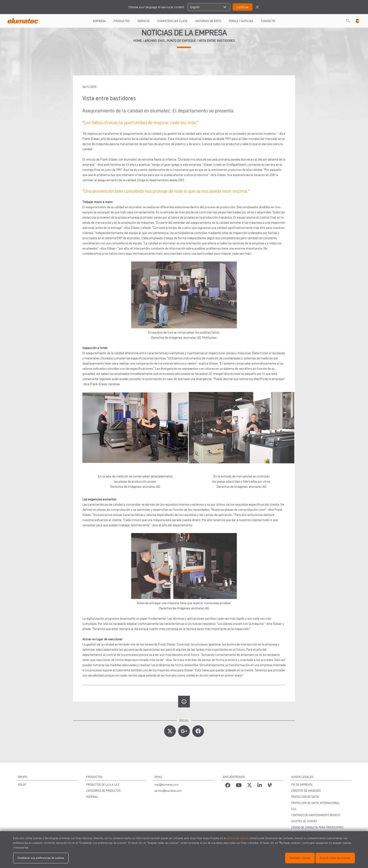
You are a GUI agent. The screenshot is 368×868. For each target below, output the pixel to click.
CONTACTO (268, 21)
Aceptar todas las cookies (335, 858)
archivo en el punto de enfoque (170, 41)
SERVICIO (144, 21)
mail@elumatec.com (167, 785)
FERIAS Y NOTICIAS (241, 21)
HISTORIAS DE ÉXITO (208, 21)
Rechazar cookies (300, 858)
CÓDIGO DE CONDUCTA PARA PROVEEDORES (317, 827)
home (138, 41)
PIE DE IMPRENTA (302, 785)
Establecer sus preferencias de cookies (41, 858)
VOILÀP (22, 785)
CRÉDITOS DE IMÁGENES (306, 791)
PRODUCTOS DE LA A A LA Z (103, 785)
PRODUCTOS (122, 21)
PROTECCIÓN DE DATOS (305, 797)
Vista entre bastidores (217, 41)
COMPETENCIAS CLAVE (172, 21)
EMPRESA (99, 21)
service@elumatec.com (168, 791)
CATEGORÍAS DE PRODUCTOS (103, 791)
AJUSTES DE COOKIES (304, 821)
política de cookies (238, 838)
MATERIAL (92, 797)
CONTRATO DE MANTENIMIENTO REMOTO (316, 815)
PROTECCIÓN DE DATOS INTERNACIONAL (315, 803)
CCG (294, 809)
